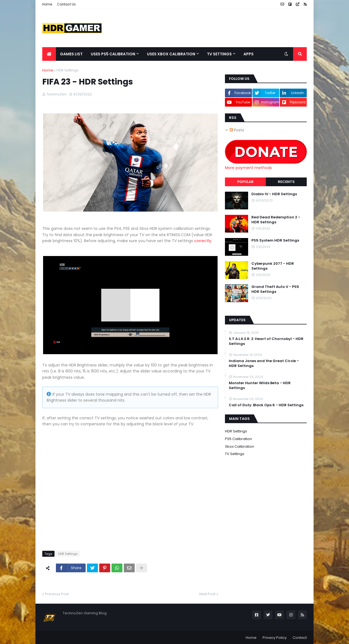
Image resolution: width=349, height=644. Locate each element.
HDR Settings (67, 70)
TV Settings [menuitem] (219, 54)
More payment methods (248, 168)
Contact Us (66, 4)
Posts (237, 130)
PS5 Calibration (238, 439)
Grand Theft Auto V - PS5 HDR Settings (275, 289)
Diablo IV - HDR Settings (274, 194)
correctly (203, 241)
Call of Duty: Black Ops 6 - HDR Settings (266, 405)
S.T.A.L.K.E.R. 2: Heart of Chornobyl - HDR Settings (266, 341)
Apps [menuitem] (249, 54)
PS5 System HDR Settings (275, 240)
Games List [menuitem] (71, 54)
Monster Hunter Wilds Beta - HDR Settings (260, 386)
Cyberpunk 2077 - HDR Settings (273, 266)
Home (47, 4)
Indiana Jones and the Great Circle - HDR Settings (264, 363)
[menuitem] (49, 54)
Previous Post (57, 593)
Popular (245, 182)
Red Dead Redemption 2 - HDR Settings (276, 220)
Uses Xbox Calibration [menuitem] (171, 54)
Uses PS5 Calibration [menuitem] (113, 54)
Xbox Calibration (240, 446)
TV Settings (235, 454)
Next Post (207, 593)
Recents (286, 182)
